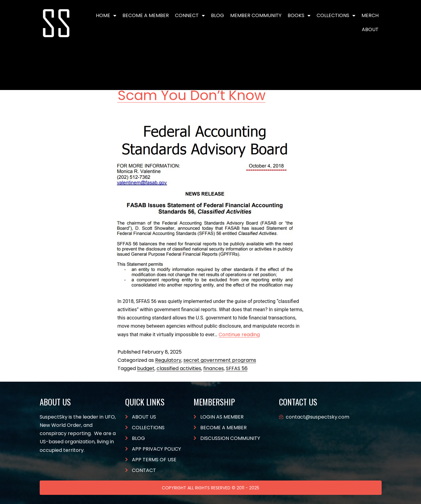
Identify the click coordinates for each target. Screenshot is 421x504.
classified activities (179, 368)
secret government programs (220, 360)
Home (106, 16)
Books (299, 16)
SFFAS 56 (237, 368)
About (370, 29)
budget (146, 368)
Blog (218, 15)
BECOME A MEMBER (146, 15)
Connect (190, 16)
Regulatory (168, 360)
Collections (336, 16)
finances (214, 368)
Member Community (256, 15)
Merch (370, 15)
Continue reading (239, 335)
